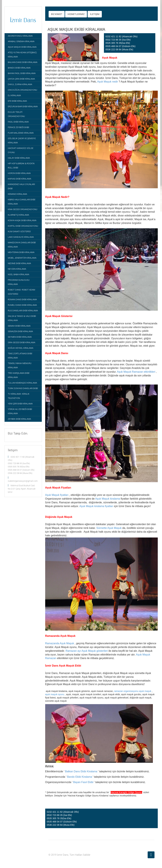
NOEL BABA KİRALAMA (19, 274)
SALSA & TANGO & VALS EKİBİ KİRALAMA (22, 318)
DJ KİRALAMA (14, 95)
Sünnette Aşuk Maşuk (109, 528)
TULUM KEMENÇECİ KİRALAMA (22, 383)
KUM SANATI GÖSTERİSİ (19, 231)
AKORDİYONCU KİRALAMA (20, 36)
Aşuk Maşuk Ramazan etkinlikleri (136, 372)
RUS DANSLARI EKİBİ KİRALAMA (23, 311)
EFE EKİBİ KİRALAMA (17, 101)
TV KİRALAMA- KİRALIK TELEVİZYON (19, 396)
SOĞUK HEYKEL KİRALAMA (21, 348)
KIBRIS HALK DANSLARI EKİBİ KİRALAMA (22, 202)
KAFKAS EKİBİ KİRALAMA (19, 179)
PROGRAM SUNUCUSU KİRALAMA (19, 282)
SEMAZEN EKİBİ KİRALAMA (20, 331)
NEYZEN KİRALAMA (17, 269)
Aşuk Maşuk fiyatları (57, 495)
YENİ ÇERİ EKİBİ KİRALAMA (20, 404)
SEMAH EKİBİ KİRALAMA (19, 326)
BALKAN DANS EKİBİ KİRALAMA (23, 62)
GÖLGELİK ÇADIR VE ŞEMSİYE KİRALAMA (22, 141)
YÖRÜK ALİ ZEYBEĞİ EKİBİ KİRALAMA (20, 411)
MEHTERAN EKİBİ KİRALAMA (21, 252)
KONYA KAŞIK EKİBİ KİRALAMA (22, 220)
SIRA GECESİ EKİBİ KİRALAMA (22, 342)
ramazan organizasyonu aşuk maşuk (133, 691)
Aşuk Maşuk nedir (108, 82)
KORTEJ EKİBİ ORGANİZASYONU (23, 226)
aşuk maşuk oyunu (55, 694)
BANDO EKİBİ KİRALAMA (19, 68)
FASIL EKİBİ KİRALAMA (18, 122)
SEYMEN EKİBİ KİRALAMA (20, 337)
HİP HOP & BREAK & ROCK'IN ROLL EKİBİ (21, 166)
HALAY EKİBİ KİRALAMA (19, 158)
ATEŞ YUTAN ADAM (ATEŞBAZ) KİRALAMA (22, 55)
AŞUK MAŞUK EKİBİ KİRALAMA (22, 47)
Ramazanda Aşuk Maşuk (60, 643)
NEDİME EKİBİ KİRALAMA (19, 263)
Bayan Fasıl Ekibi (83, 782)
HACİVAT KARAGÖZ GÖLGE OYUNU (21, 150)
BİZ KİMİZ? (57, 14)
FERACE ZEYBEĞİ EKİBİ (18, 127)
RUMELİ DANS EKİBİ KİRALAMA (22, 305)
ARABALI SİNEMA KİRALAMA (21, 41)
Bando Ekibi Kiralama (80, 777)
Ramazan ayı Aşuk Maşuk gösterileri (87, 651)
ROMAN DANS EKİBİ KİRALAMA (22, 300)
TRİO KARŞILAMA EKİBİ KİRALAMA (19, 375)
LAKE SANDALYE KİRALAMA (21, 237)
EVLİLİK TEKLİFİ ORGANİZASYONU (16, 114)
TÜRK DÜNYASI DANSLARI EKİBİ (23, 388)
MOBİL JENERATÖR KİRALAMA (22, 258)
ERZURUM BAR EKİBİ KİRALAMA (23, 107)
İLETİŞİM (95, 14)
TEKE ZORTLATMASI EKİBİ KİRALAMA (20, 356)
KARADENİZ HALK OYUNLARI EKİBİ (21, 186)
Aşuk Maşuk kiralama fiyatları (96, 506)
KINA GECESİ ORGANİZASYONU (23, 209)
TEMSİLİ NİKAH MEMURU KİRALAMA (20, 365)
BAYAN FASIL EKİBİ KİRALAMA (22, 73)
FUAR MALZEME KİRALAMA (21, 133)
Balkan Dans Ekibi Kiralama (81, 771)
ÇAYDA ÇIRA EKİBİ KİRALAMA (21, 79)
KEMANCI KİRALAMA (17, 194)
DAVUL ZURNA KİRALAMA (20, 84)
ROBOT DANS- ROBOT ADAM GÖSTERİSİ (21, 292)
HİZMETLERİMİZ (76, 14)
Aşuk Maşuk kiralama (108, 499)
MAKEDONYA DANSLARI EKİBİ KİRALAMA (22, 245)
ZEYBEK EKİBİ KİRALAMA (19, 419)
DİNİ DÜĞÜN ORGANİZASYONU (23, 90)
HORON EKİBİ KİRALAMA (19, 173)
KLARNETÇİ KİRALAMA (18, 215)
